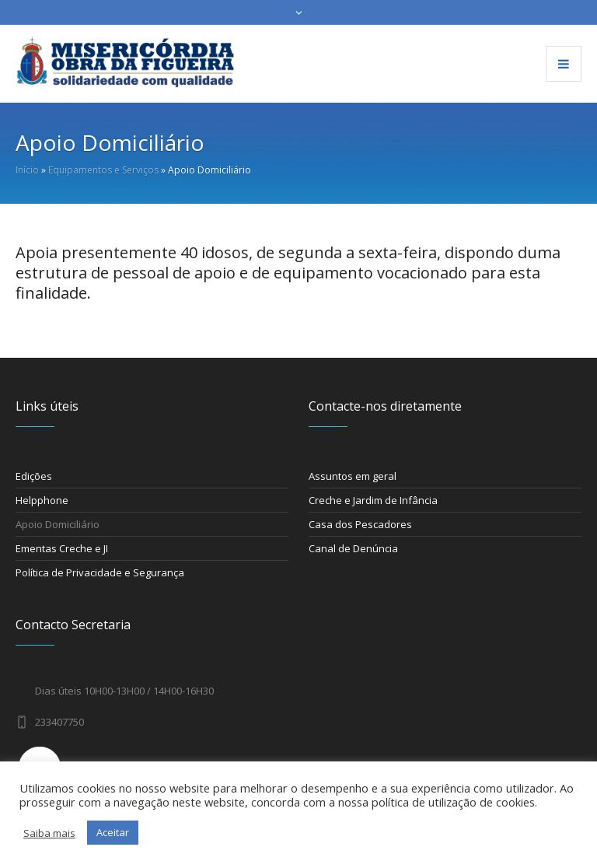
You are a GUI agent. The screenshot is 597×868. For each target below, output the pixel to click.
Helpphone (42, 500)
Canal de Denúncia (353, 548)
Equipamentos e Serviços (103, 170)
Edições (34, 476)
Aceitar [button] (113, 832)
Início (27, 170)
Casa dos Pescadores (360, 524)
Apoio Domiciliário (58, 524)
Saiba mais (49, 833)
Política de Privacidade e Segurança (100, 572)
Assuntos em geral (353, 476)
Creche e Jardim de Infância (373, 500)
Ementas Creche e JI (62, 548)
